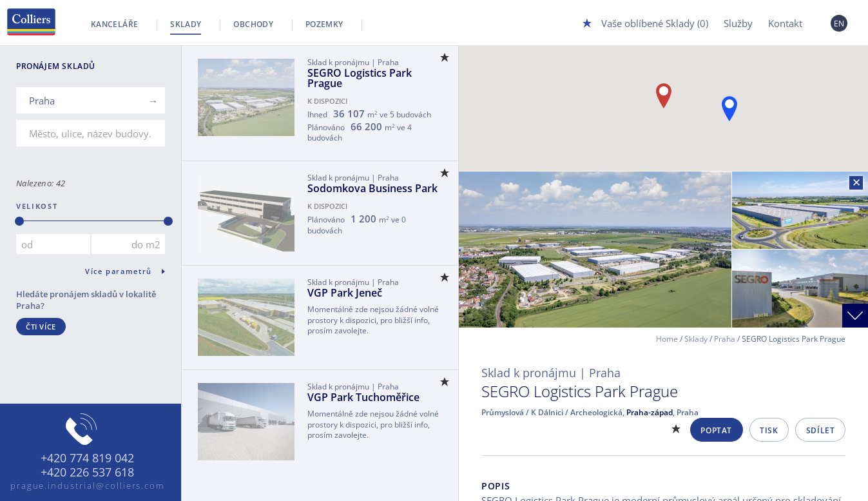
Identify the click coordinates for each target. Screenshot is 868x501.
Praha (725, 339)
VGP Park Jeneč (345, 293)
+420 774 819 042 (87, 458)
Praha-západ (650, 412)
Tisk (769, 430)
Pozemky (324, 24)
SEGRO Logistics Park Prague (360, 78)
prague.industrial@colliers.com (88, 486)
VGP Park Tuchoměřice (363, 397)
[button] (729, 109)
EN (839, 24)
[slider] (19, 221)
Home (667, 339)
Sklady (186, 24)
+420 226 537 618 (87, 473)
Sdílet (821, 430)
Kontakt (785, 23)
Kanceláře (114, 24)
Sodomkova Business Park (372, 188)
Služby (738, 23)
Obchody (253, 24)
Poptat (716, 430)
